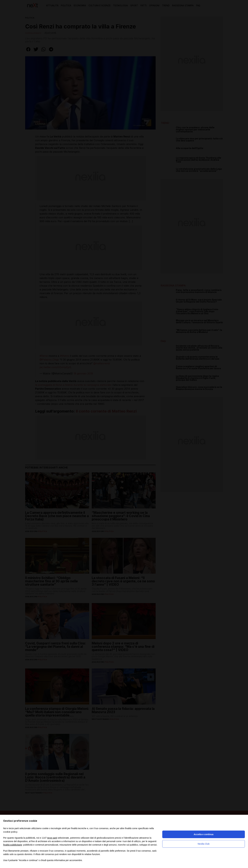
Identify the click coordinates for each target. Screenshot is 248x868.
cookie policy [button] (10, 832)
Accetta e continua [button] (204, 834)
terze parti (52, 838)
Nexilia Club (204, 844)
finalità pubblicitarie (13, 845)
